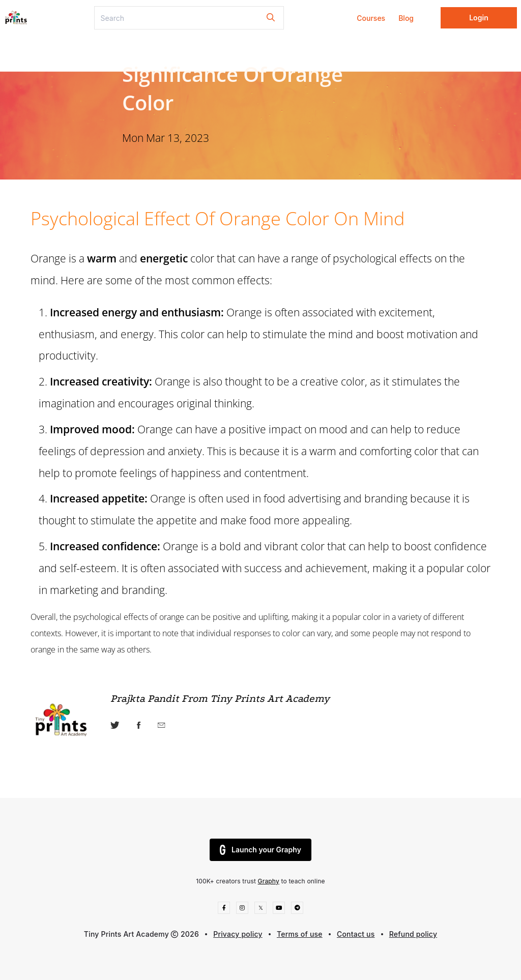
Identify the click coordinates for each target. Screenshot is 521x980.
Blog (406, 18)
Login (479, 18)
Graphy (269, 881)
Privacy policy (238, 934)
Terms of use (300, 934)
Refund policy (413, 934)
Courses (371, 18)
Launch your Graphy (260, 850)
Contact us (356, 934)
